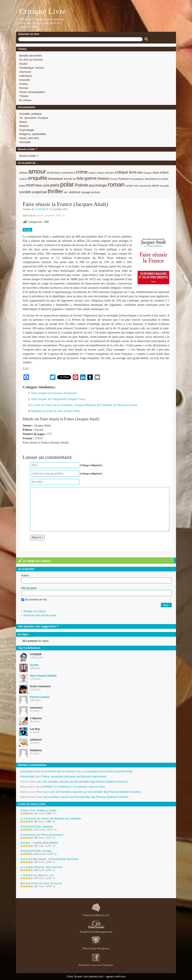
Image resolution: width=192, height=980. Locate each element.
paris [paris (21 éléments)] (55, 185)
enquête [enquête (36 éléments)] (38, 178)
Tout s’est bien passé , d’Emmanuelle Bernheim (49, 859)
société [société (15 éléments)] (25, 192)
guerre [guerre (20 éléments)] (90, 178)
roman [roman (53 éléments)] (116, 185)
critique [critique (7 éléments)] (92, 173)
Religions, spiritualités (33, 134)
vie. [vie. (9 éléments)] (66, 192)
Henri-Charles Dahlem (43, 676)
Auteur (25, 576)
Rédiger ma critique (35, 611)
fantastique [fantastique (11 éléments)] (56, 179)
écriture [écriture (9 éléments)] (96, 192)
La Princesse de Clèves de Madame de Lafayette (51, 818)
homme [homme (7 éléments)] (114, 179)
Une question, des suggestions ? (38, 626)
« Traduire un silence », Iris (37, 875)
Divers (23, 122)
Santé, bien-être (29, 138)
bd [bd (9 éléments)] (48, 173)
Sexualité (25, 142)
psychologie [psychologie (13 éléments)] (98, 185)
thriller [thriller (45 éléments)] (55, 191)
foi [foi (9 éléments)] (74, 179)
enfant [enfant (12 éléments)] (164, 172)
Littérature (25, 76)
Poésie (23, 84)
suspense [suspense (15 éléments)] (39, 192)
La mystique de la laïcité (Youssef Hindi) (108, 771)
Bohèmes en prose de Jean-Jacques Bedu (56, 411)
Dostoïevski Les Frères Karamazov (42, 835)
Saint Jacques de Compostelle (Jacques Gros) (58, 399)
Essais (23, 64)
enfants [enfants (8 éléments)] (23, 179)
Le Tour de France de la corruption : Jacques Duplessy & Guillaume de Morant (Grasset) (84, 405)
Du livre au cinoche (31, 60)
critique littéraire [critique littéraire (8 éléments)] (105, 173)
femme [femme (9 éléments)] (68, 179)
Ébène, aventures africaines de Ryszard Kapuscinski (74, 776)
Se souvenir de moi (34, 600)
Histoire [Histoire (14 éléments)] (103, 179)
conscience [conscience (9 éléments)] (68, 173)
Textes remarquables (32, 92)
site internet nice (94, 976)
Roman (24, 88)
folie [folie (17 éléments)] (80, 178)
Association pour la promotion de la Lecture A (48, 771)
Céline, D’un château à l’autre (39, 810)
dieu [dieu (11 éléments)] (140, 173)
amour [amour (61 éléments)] (37, 171)
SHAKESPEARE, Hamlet (36, 851)
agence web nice (116, 976)
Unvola (34, 665)
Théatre (24, 96)
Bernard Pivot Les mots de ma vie (41, 883)
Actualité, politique (31, 114)
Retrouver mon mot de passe (40, 615)
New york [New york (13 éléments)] (42, 185)
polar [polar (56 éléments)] (67, 184)
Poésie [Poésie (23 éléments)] (81, 185)
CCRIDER (40, 209)
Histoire (24, 126)
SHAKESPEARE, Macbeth (37, 827)
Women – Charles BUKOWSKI (39, 843)
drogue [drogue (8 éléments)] (148, 173)
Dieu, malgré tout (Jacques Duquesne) (54, 393)
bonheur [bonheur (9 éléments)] (56, 173)
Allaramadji (27, 776)
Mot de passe (29, 588)
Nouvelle (25, 80)
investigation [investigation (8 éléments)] (137, 179)
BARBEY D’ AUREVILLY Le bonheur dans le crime (74, 787)
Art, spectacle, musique (34, 118)
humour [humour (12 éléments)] (124, 179)
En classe (25, 100)
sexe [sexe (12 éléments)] (155, 185)
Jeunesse (25, 72)
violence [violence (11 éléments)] (75, 192)
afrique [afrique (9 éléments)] (23, 173)
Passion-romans (40, 697)
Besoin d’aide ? (29, 156)
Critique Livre (43, 11)
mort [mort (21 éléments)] (30, 185)
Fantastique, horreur (32, 68)
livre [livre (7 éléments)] (159, 179)
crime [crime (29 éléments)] (82, 172)
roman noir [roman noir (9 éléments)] (132, 186)
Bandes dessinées (31, 56)
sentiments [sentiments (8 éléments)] (145, 186)
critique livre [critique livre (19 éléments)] (126, 172)
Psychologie (27, 130)
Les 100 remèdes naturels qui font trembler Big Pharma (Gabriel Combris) (82, 782)
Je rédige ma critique (34, 561)
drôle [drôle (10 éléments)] (156, 173)
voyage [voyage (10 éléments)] (86, 192)
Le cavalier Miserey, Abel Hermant (41, 867)
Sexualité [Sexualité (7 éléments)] (164, 186)
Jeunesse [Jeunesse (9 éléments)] (151, 179)
